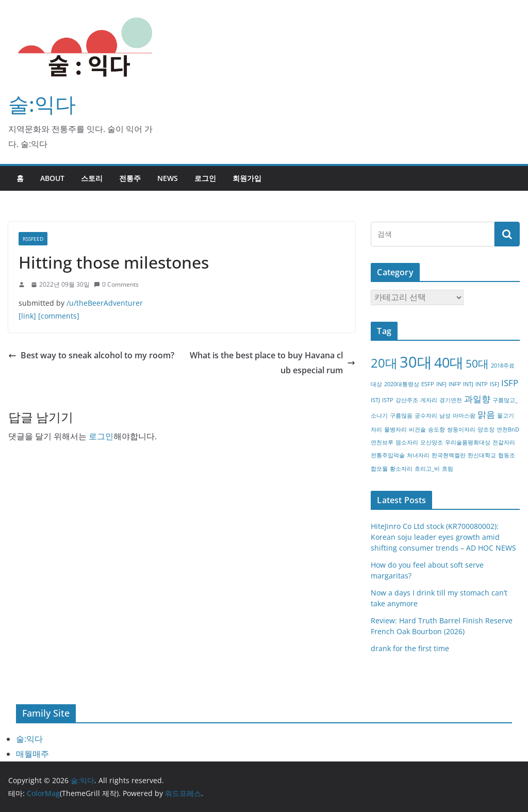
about (52, 178)
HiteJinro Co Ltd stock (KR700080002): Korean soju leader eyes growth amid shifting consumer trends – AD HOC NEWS (443, 537)
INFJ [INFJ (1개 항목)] (441, 384)
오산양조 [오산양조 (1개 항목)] (432, 442)
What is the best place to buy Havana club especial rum (273, 363)
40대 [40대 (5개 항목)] (449, 362)
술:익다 (42, 104)
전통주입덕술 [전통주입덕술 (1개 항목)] (388, 455)
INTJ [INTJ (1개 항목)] (468, 384)
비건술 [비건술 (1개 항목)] (417, 429)
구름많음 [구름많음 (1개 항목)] (401, 416)
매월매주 (32, 754)
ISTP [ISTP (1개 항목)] (388, 400)
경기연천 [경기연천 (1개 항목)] (451, 400)
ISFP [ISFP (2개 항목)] (510, 383)
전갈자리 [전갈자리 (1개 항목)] (504, 442)
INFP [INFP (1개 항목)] (455, 384)
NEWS (168, 178)
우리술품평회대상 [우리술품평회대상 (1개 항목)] (468, 442)
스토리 (92, 178)
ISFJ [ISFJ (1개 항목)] (494, 384)
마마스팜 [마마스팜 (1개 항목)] (464, 416)
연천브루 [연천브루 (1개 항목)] (382, 442)
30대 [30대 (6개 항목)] (416, 362)
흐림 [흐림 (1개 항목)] (448, 469)
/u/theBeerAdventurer (105, 303)
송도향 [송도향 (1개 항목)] (436, 429)
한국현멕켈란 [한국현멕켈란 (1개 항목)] (449, 455)
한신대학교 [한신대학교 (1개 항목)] (482, 455)
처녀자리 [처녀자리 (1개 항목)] (418, 455)
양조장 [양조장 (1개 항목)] (486, 429)
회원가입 (247, 178)
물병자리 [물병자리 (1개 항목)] (395, 429)
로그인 (205, 178)
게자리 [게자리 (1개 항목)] (429, 400)
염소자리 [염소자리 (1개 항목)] (407, 442)
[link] (27, 316)
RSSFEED (33, 239)
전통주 (130, 178)
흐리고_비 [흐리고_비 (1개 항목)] (427, 469)
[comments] (59, 316)
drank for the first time (410, 648)
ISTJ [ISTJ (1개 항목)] (375, 400)
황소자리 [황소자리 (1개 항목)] (401, 469)
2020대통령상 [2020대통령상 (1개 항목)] (402, 384)
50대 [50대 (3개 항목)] (477, 363)
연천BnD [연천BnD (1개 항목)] (508, 429)
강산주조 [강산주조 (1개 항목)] (407, 400)
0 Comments (116, 284)
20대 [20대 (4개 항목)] (384, 363)
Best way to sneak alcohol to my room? (91, 355)
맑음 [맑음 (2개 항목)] (486, 414)
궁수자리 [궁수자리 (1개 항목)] (426, 416)
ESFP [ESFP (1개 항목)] (428, 384)
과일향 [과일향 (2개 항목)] (477, 399)
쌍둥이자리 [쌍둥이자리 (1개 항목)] (461, 429)
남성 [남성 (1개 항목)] (445, 416)
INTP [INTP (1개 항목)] (482, 384)
